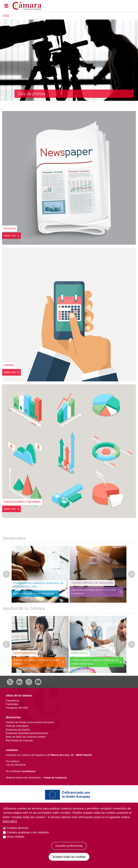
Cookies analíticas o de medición (28, 834)
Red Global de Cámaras (19, 740)
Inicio (6, 15)
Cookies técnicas (17, 829)
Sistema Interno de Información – (36, 778)
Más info (10, 823)
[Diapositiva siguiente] (132, 574)
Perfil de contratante (17, 726)
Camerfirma (12, 701)
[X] (10, 682)
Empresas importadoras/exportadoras (27, 733)
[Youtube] (38, 682)
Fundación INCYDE (17, 708)
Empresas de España (18, 730)
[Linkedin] (20, 682)
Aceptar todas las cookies (69, 858)
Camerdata (12, 704)
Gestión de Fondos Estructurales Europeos (30, 722)
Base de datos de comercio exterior (26, 737)
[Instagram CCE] (29, 682)
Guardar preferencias (69, 847)
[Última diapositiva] (7, 574)
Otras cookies (15, 838)
